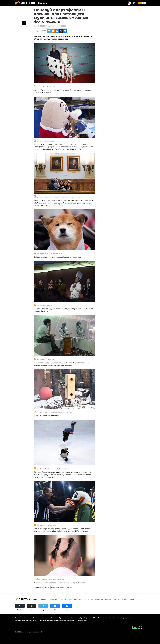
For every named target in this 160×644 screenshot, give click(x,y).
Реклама (54, 618)
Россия (124, 599)
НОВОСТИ (44, 599)
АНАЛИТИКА (54, 599)
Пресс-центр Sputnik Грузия (81, 618)
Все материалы (66, 599)
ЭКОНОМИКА (88, 599)
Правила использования (41, 618)
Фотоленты (70, 587)
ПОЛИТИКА (78, 599)
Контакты (27, 618)
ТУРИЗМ (117, 599)
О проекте (18, 618)
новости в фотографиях (58, 587)
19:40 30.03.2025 (40, 26)
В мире (47, 587)
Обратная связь (82, 621)
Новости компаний (104, 618)
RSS (94, 618)
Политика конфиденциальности (123, 618)
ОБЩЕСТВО (99, 599)
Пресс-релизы (64, 618)
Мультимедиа (39, 587)
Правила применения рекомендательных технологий (57, 621)
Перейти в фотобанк (68, 412)
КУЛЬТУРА (108, 599)
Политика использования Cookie (26, 621)
